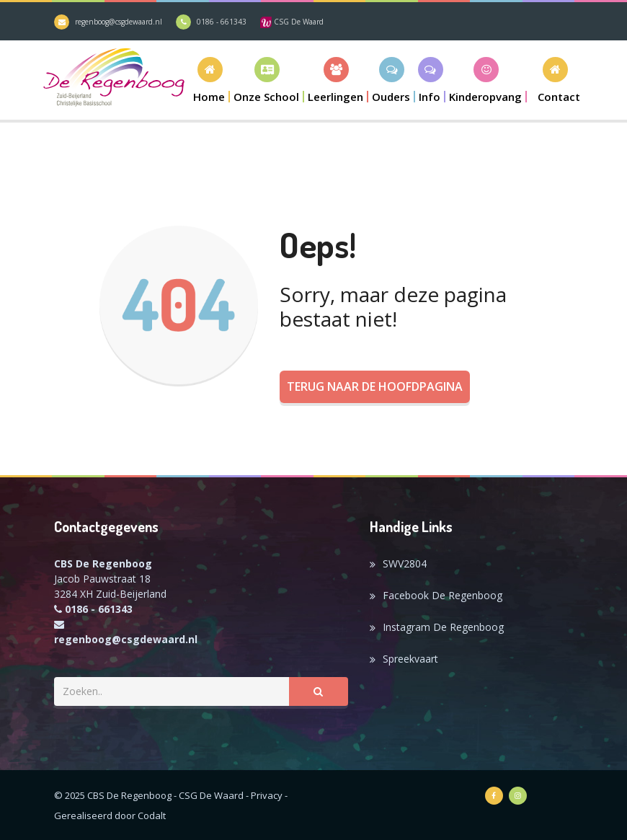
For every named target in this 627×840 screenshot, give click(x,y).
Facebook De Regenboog (443, 595)
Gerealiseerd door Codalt (110, 815)
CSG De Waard (292, 22)
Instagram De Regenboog (443, 627)
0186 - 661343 (222, 22)
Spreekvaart (410, 659)
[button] (267, 80)
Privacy (267, 795)
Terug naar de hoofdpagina (375, 386)
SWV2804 (405, 563)
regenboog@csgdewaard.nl (119, 22)
